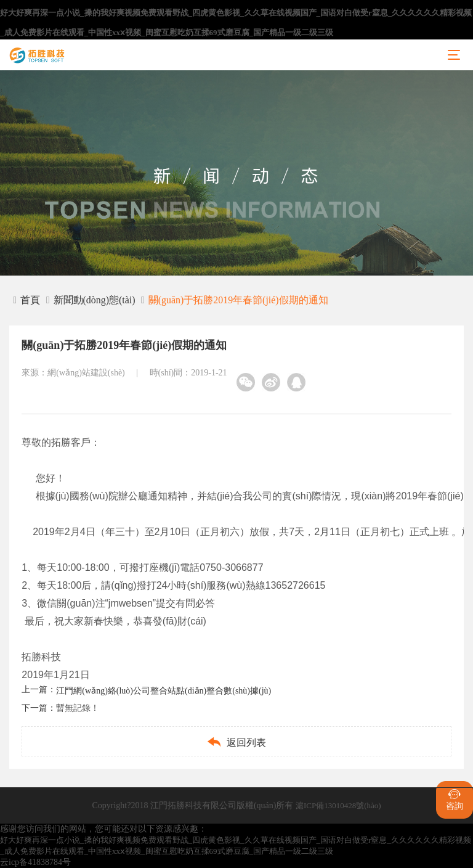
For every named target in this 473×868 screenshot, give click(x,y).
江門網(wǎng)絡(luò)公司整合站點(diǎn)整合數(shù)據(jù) (164, 691)
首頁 (26, 300)
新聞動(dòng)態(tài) (95, 300)
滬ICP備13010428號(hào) (338, 805)
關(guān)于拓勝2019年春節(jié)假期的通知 (238, 300)
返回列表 (236, 742)
